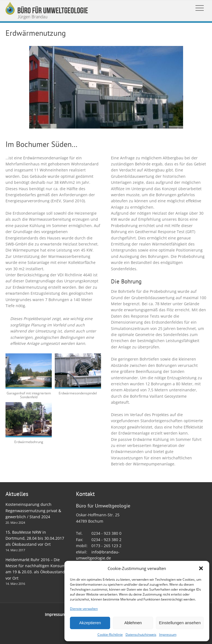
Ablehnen (133, 623)
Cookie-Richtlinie (110, 635)
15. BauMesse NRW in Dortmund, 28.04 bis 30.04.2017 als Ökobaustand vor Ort (35, 538)
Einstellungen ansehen (180, 623)
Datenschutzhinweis (141, 635)
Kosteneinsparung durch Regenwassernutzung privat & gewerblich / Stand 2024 (33, 511)
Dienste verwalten (84, 609)
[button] (201, 568)
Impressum (168, 635)
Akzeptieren (90, 623)
